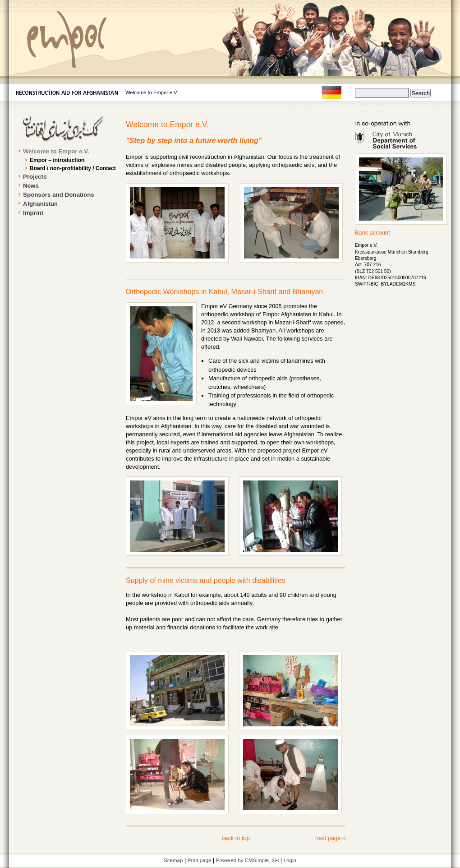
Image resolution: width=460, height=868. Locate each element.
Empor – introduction (57, 160)
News (31, 186)
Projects (35, 177)
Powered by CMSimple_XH (248, 860)
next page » (330, 838)
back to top (236, 838)
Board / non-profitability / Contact (73, 168)
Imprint (33, 213)
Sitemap (173, 860)
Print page (200, 860)
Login (290, 860)
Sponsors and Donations (59, 195)
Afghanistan (40, 204)
